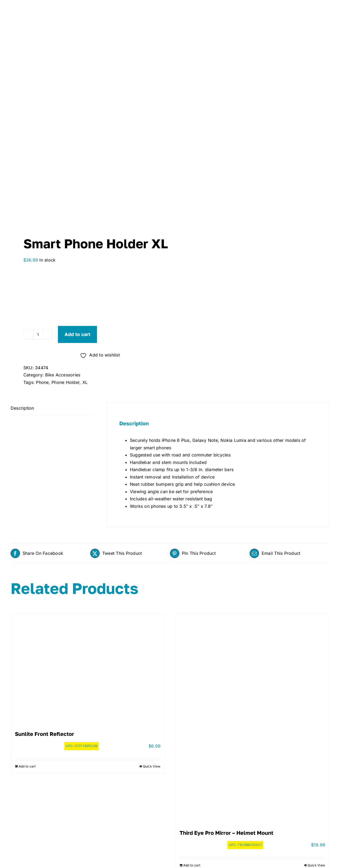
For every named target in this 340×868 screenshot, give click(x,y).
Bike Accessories (63, 375)
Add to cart (77, 334)
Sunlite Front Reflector (44, 734)
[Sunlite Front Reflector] (88, 667)
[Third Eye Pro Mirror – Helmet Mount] (252, 716)
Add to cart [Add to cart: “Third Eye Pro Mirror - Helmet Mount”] (192, 865)
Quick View (152, 766)
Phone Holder (65, 382)
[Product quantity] (38, 334)
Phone (42, 382)
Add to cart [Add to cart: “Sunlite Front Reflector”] (27, 766)
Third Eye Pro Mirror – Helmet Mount (226, 833)
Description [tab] (22, 408)
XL (85, 382)
